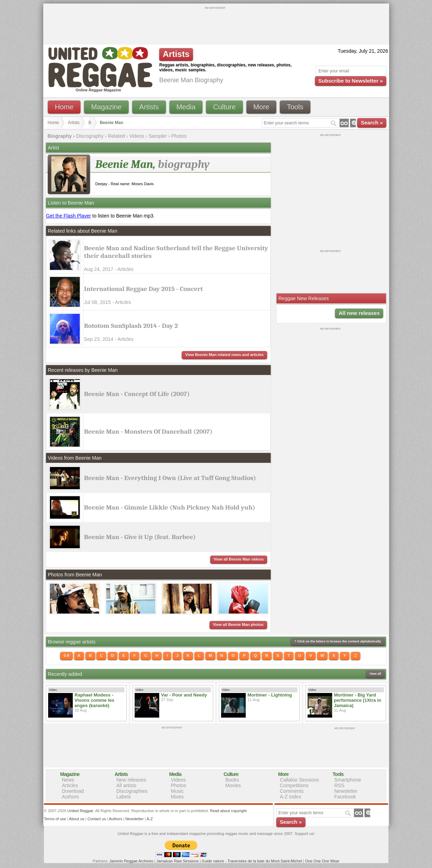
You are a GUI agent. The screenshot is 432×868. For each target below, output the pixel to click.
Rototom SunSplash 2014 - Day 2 (131, 326)
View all (375, 674)
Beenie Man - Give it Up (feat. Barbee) (140, 537)
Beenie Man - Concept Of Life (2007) (137, 394)
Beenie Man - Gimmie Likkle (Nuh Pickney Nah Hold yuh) (170, 507)
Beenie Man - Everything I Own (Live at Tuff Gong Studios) (170, 478)
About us (76, 819)
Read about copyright (228, 811)
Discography (90, 136)
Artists (149, 107)
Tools (295, 107)
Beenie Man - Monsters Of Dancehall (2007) (148, 432)
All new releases (359, 313)
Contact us (97, 819)
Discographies (132, 791)
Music (177, 791)
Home (64, 107)
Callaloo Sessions (299, 780)
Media (186, 107)
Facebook (345, 797)
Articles (70, 785)
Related (116, 136)
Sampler (158, 136)
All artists (126, 785)
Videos (137, 136)
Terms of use (55, 819)
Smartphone (348, 780)
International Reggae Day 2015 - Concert (143, 289)
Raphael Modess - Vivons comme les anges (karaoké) (94, 700)
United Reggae (80, 811)
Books (232, 780)
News (68, 780)
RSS (339, 785)
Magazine (106, 107)
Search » (372, 122)
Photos (179, 136)
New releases (131, 780)
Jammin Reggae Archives (131, 861)
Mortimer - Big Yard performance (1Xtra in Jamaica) (357, 700)
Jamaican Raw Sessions (178, 861)
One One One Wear (322, 861)
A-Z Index (291, 797)
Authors (70, 797)
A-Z (150, 819)
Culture (224, 107)
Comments (292, 791)
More (262, 107)
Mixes (177, 797)
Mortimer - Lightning (270, 695)
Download (73, 791)
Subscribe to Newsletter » (351, 81)
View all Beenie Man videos (239, 559)
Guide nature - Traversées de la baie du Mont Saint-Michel (252, 861)
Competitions (294, 785)
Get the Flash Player (69, 216)
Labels (124, 797)
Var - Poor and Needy (184, 695)
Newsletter (346, 791)
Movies (233, 785)
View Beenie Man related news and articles (224, 355)
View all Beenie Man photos (238, 624)
